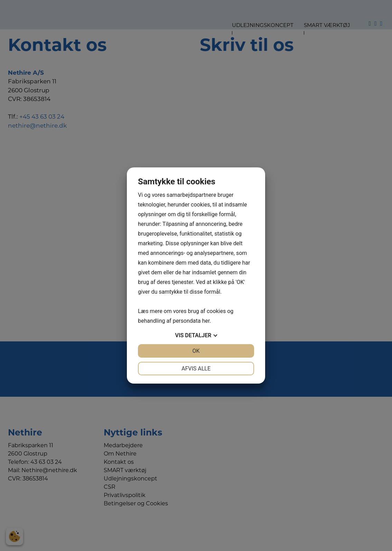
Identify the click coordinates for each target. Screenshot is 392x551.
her (206, 321)
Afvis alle (196, 369)
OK (196, 351)
